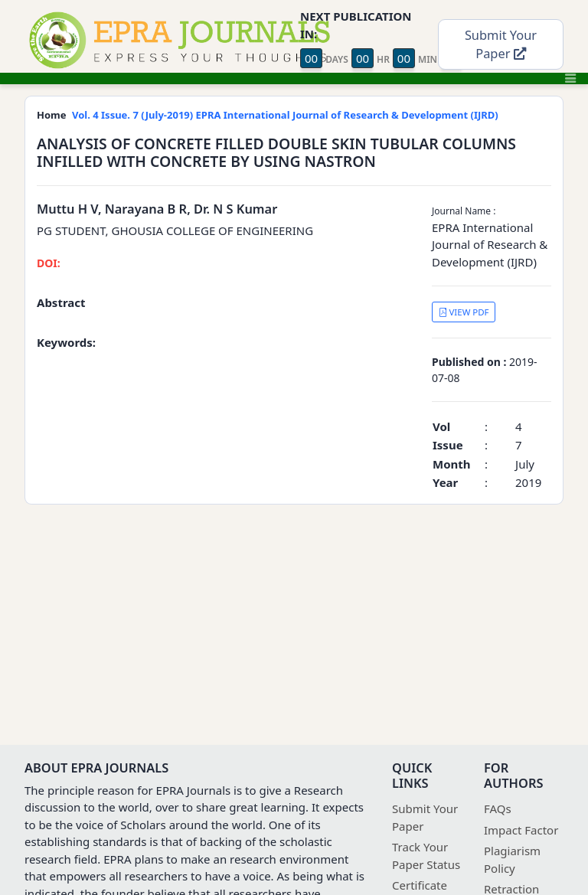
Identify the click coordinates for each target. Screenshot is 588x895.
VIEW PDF (464, 312)
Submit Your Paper (501, 44)
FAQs (498, 808)
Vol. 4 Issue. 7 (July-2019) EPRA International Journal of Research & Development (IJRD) (285, 115)
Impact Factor (521, 830)
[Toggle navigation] (570, 78)
